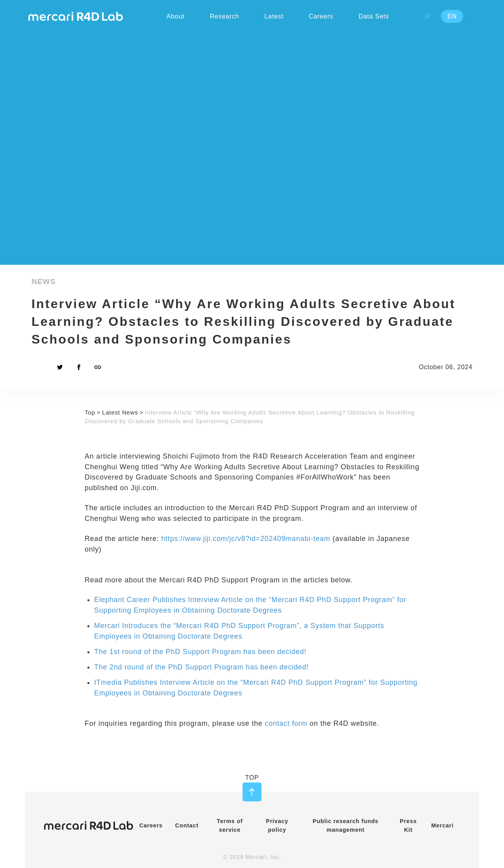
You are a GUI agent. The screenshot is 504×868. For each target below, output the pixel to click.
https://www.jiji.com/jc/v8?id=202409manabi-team (246, 539)
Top (90, 412)
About (176, 16)
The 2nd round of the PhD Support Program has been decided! (201, 667)
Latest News (120, 412)
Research (225, 16)
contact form (286, 723)
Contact (187, 825)
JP (428, 16)
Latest (274, 16)
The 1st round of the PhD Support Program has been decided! (200, 652)
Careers (151, 825)
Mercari (442, 825)
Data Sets (373, 16)
